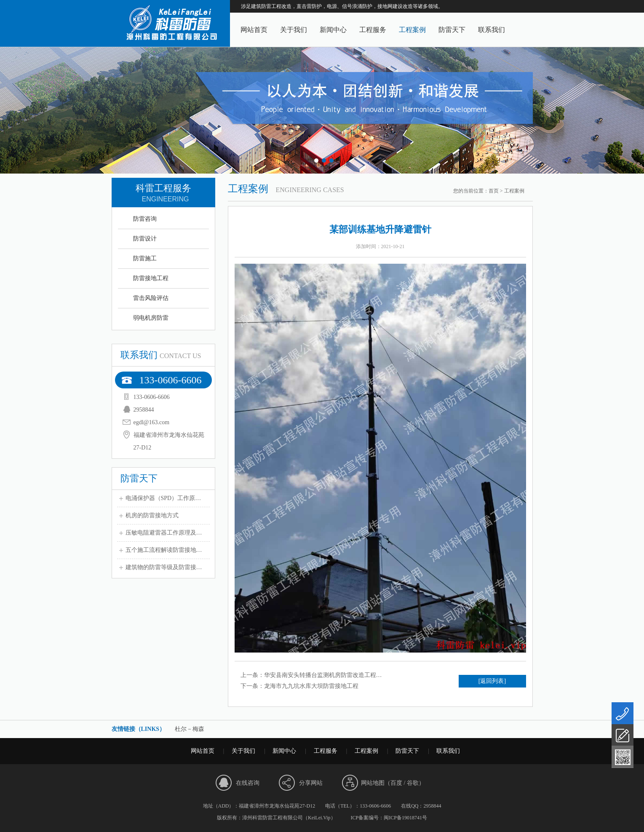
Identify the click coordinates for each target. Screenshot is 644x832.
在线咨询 (248, 783)
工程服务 (373, 30)
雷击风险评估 (151, 298)
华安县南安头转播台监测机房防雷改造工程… (323, 675)
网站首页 (254, 30)
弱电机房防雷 (151, 318)
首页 (494, 191)
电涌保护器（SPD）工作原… (163, 498)
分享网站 (311, 783)
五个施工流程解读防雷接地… (164, 550)
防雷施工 (145, 258)
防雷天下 (452, 30)
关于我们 (294, 30)
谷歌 (413, 783)
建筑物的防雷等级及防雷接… (164, 567)
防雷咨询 (145, 219)
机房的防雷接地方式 (152, 515)
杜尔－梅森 (190, 729)
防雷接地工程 (151, 278)
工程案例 (412, 30)
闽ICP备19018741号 (405, 818)
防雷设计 (145, 239)
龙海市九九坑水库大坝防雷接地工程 (311, 686)
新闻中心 (333, 30)
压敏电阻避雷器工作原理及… (164, 533)
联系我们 (492, 30)
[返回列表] (492, 681)
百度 (396, 783)
